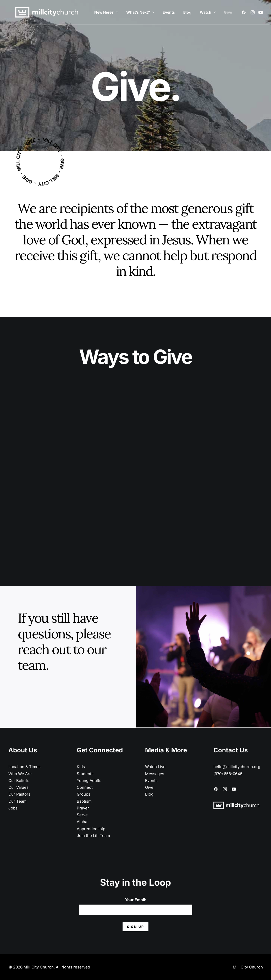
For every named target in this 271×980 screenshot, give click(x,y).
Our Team (17, 801)
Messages (155, 774)
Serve (82, 815)
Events (169, 12)
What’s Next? (140, 12)
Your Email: (136, 906)
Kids (81, 767)
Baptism (84, 801)
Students (85, 774)
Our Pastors (19, 794)
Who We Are (20, 774)
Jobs (13, 808)
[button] (245, 12)
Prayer (83, 808)
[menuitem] (106, 12)
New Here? (106, 12)
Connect (85, 787)
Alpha (82, 822)
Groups (84, 794)
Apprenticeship (91, 829)
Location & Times (24, 767)
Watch (208, 12)
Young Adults (89, 781)
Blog (187, 12)
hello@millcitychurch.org (237, 767)
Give (228, 12)
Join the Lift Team (93, 836)
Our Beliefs (19, 781)
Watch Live (155, 767)
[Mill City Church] (40, 12)
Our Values (18, 787)
